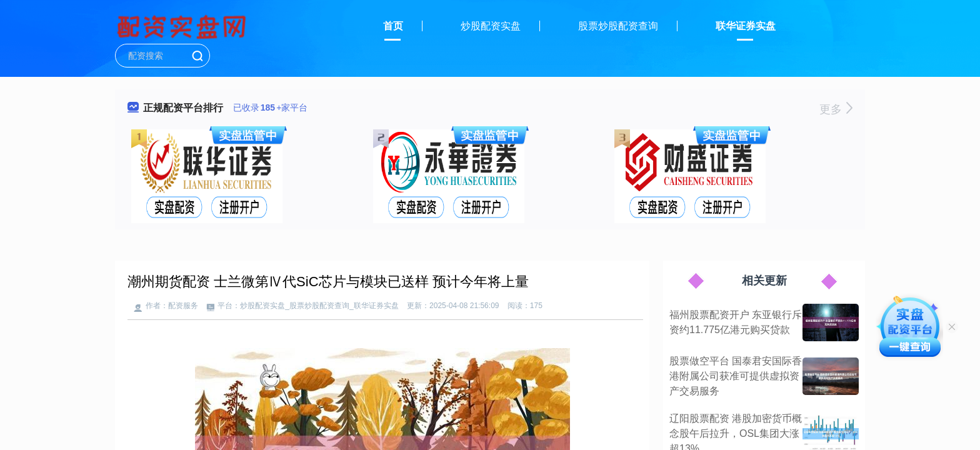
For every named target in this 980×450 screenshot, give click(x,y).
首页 (393, 26)
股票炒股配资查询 (618, 26)
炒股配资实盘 (491, 26)
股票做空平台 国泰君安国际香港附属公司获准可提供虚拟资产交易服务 (736, 376)
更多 (836, 109)
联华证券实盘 (746, 26)
